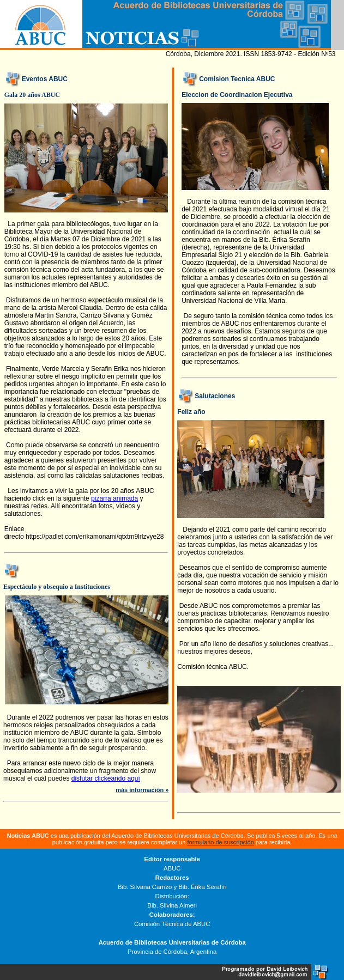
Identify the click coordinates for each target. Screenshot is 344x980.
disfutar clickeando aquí (106, 778)
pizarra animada (114, 498)
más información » (142, 790)
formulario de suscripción (221, 842)
